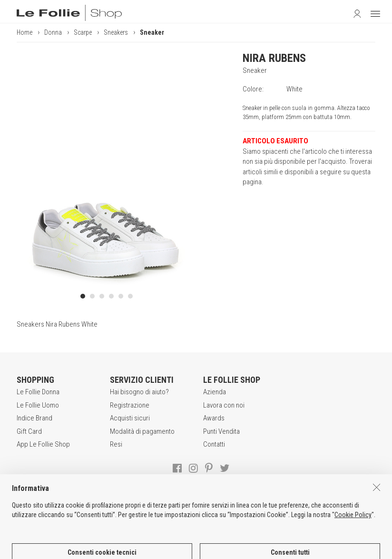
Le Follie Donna (38, 392)
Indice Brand (34, 418)
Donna (53, 32)
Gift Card (29, 431)
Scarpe (83, 32)
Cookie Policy (353, 545)
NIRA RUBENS (274, 58)
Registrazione (130, 405)
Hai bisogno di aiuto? (139, 392)
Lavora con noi (224, 405)
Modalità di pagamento (142, 431)
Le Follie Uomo (38, 405)
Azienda (215, 392)
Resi (116, 444)
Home (24, 32)
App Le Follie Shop (43, 444)
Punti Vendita (221, 431)
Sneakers (116, 32)
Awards (214, 418)
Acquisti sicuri (130, 418)
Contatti (214, 444)
